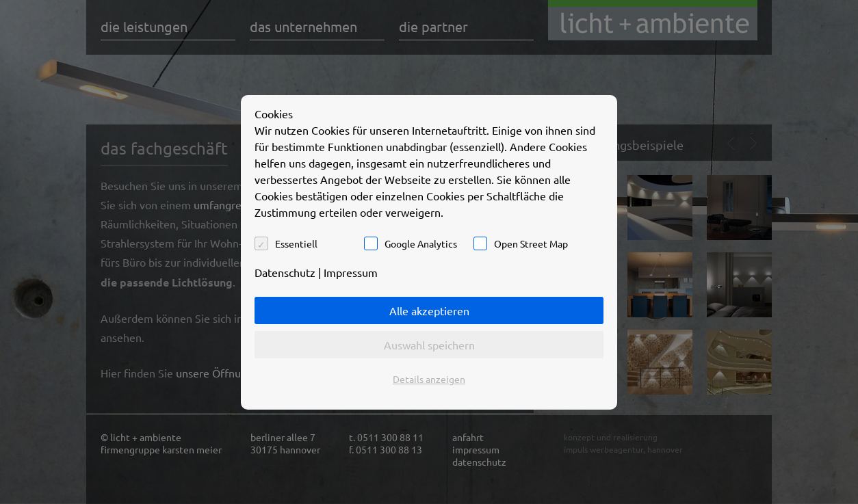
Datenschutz (285, 272)
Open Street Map (531, 243)
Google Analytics (421, 243)
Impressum (351, 272)
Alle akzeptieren (429, 310)
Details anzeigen (429, 379)
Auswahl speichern (429, 345)
